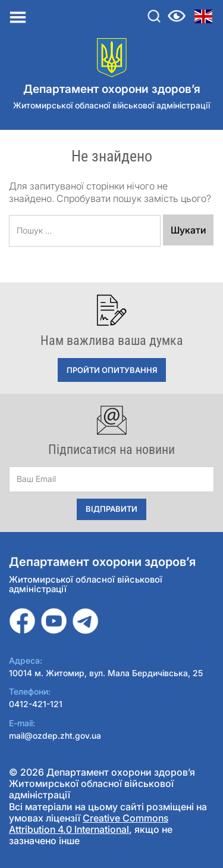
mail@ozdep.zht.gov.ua (55, 735)
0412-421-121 (36, 704)
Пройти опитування (112, 370)
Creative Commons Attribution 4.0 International (89, 824)
